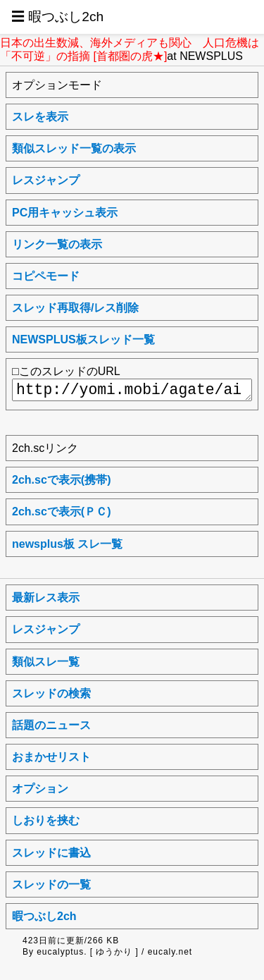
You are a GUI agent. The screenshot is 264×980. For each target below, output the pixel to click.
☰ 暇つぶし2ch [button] (57, 17)
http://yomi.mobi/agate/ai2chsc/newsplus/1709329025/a (132, 390)
